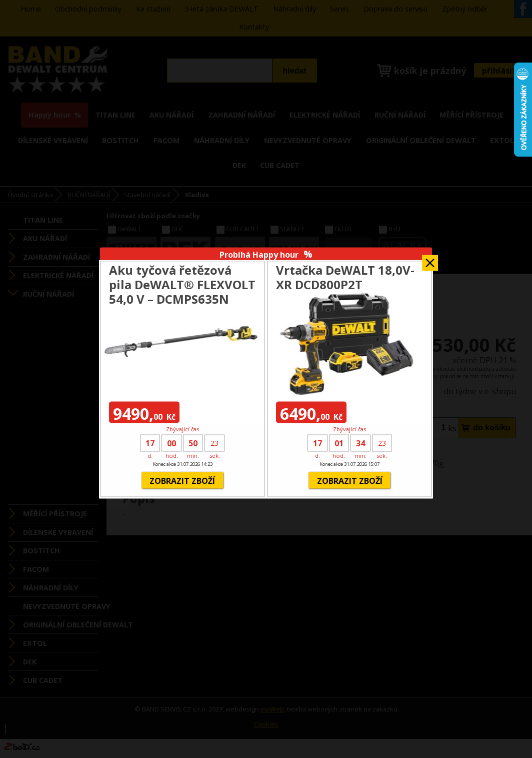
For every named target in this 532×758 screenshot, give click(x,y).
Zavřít (430, 259)
